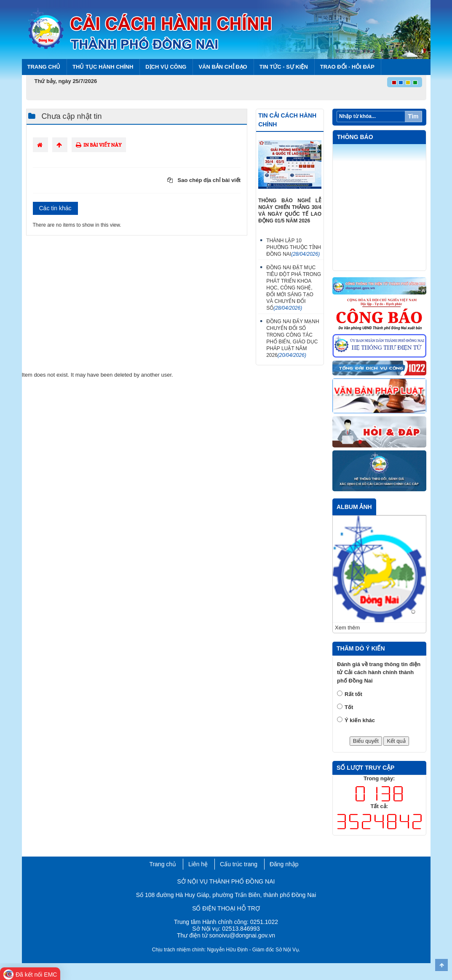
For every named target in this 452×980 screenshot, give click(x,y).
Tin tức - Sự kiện (284, 67)
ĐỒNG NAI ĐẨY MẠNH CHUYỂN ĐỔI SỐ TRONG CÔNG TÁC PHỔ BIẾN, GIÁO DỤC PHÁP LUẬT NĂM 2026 (293, 338)
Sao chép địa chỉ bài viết (204, 180)
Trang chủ (44, 67)
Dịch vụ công (166, 67)
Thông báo (355, 137)
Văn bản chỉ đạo (223, 67)
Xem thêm (347, 628)
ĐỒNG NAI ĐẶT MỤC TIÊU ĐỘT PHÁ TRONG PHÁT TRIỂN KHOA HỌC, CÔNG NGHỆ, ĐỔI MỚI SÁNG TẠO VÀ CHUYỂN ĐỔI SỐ (294, 288)
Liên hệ (198, 864)
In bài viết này (99, 145)
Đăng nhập (284, 864)
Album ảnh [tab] (354, 507)
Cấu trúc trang (239, 864)
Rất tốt (353, 694)
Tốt (349, 707)
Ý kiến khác (360, 720)
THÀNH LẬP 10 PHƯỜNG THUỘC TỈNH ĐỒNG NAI (294, 247)
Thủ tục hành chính (103, 67)
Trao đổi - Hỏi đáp (347, 67)
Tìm (413, 116)
